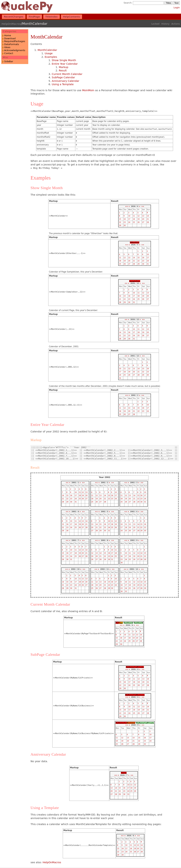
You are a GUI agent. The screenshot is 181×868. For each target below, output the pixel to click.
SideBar (9, 61)
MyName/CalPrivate (135, 667)
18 (134, 219)
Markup (64, 67)
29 (120, 225)
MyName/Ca (121, 723)
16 (125, 219)
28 (148, 222)
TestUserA (128, 623)
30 (125, 225)
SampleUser (135, 281)
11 (134, 216)
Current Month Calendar (67, 74)
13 (143, 216)
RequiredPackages (15, 41)
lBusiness (131, 723)
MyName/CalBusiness (135, 695)
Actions (176, 24)
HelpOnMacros (11, 24)
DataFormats (12, 44)
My (117, 623)
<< (126, 206)
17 (129, 219)
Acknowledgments (15, 50)
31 (148, 264)
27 (143, 222)
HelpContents (72, 17)
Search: (128, 3)
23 (125, 222)
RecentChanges (14, 17)
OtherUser (135, 243)
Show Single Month (64, 60)
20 (143, 219)
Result (63, 71)
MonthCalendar (35, 24)
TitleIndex (51, 17)
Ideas (7, 47)
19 (139, 219)
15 (120, 219)
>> (143, 206)
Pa (120, 623)
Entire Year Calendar (65, 64)
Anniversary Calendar (65, 81)
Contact (9, 53)
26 (139, 222)
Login (177, 8)
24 (129, 222)
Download (10, 38)
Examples (51, 57)
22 (120, 222)
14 (148, 216)
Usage (49, 53)
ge (122, 623)
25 (134, 222)
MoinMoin (88, 90)
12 (139, 216)
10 (129, 216)
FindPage (34, 17)
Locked (155, 24)
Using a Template (63, 84)
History (165, 24)
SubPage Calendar (63, 77)
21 (148, 219)
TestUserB (138, 623)
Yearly (124, 773)
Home (8, 35)
